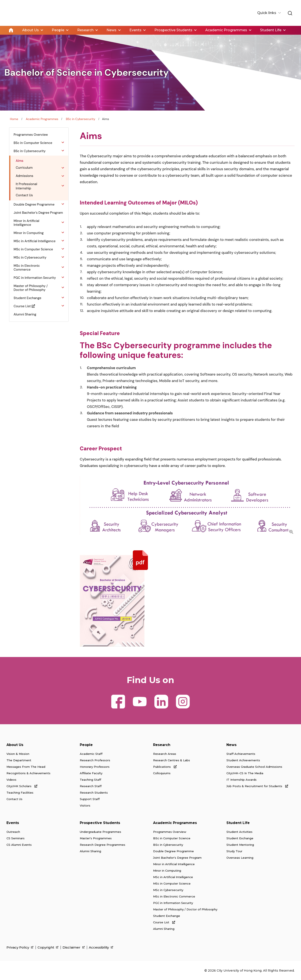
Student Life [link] (271, 30)
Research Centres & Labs (172, 760)
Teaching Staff (90, 779)
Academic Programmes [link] (226, 30)
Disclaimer (74, 947)
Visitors (85, 805)
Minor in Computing (167, 870)
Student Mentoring (240, 844)
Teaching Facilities (20, 792)
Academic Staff (91, 754)
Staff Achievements (241, 754)
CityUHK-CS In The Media (245, 773)
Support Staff (90, 799)
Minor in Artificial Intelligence (174, 864)
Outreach (13, 832)
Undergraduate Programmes (100, 832)
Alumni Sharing (90, 851)
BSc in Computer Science (172, 838)
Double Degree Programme (173, 851)
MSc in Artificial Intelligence (173, 877)
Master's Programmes (96, 838)
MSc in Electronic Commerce (174, 896)
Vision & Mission (18, 754)
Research (162, 745)
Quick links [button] (267, 13)
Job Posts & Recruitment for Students (257, 786)
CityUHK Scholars (22, 786)
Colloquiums (162, 773)
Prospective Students (100, 823)
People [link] (58, 30)
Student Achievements (243, 760)
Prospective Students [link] (173, 30)
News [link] (111, 30)
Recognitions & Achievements (28, 773)
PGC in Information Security (173, 903)
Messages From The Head (26, 766)
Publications (165, 766)
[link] (290, 13)
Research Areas (165, 754)
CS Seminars (16, 838)
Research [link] (85, 30)
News (231, 745)
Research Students (94, 792)
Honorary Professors (95, 766)
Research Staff (91, 786)
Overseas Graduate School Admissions (254, 766)
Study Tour (234, 851)
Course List (164, 922)
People (86, 745)
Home (11, 30)
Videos (11, 779)
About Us (15, 745)
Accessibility (101, 947)
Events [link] (135, 30)
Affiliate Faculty (91, 773)
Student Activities (239, 832)
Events (13, 823)
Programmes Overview (170, 832)
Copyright (48, 947)
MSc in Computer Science (172, 883)
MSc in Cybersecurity (168, 890)
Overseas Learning (240, 857)
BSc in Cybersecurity (81, 119)
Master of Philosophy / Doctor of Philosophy (185, 909)
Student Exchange (167, 916)
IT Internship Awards (241, 779)
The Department (19, 760)
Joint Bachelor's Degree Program (177, 857)
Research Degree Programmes (103, 844)
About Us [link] (31, 30)
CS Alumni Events (19, 844)
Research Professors (95, 760)
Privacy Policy (20, 947)
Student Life (238, 823)
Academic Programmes (42, 119)
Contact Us (14, 799)
